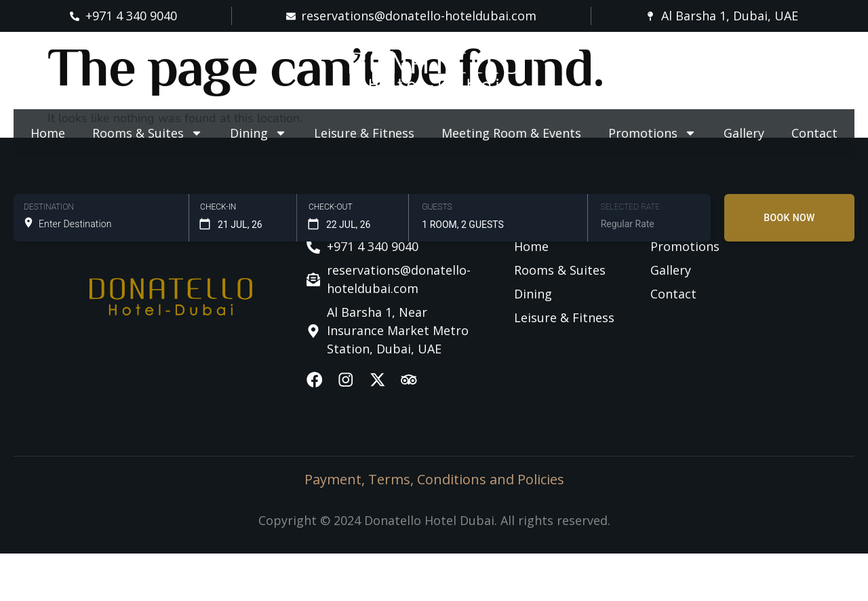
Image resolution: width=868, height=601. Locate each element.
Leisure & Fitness (364, 133)
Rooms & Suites (147, 133)
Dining (258, 133)
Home (48, 133)
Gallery (744, 133)
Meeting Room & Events (511, 133)
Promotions (652, 133)
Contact (814, 133)
